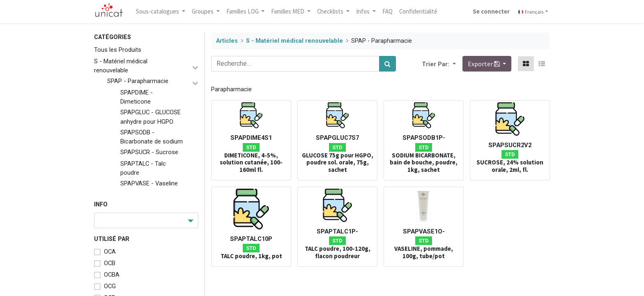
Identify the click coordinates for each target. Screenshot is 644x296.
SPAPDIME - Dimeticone (137, 97)
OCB (110, 263)
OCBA (112, 275)
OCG (110, 286)
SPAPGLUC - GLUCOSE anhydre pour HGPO (151, 117)
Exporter (484, 64)
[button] (453, 64)
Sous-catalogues (158, 11)
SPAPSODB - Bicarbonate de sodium (152, 137)
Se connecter (491, 11)
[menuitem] (388, 12)
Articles (227, 41)
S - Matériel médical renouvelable (121, 66)
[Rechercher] (388, 64)
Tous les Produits (118, 50)
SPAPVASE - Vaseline (149, 183)
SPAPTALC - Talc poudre (143, 168)
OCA (110, 252)
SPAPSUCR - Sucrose (149, 152)
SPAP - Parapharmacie (138, 81)
